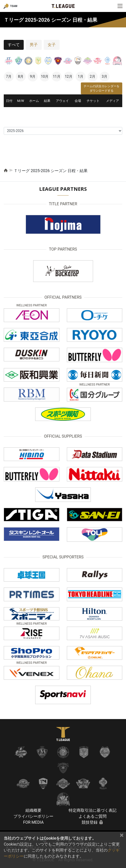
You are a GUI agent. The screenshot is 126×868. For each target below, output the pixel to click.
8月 (21, 76)
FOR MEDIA (33, 822)
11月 (57, 76)
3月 (105, 76)
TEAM (14, 6)
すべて (14, 45)
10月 (45, 76)
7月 (9, 76)
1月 (81, 76)
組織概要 (33, 810)
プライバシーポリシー (33, 816)
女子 (52, 45)
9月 (33, 76)
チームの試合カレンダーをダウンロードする (102, 88)
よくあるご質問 (93, 816)
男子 (34, 45)
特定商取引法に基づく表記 (93, 810)
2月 (93, 76)
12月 (69, 76)
